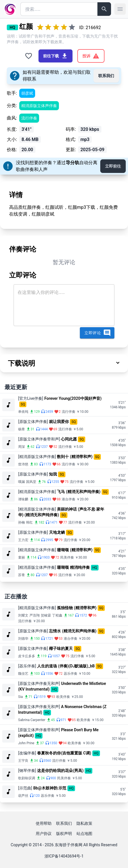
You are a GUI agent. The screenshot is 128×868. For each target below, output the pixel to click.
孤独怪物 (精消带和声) (77, 608)
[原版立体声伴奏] (33, 422)
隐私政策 (84, 823)
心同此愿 (69, 439)
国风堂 (31, 482)
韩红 (29, 522)
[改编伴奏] (27, 753)
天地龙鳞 (57, 532)
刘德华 (23, 639)
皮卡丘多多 (27, 656)
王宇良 (23, 761)
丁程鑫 (57, 615)
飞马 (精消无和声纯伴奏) (79, 492)
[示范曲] (25, 788)
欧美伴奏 (63, 697)
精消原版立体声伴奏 (39, 106)
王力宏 (23, 540)
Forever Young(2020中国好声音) (73, 398)
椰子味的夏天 (61, 648)
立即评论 (98, 333)
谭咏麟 (23, 499)
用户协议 (44, 834)
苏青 (22, 575)
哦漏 (22, 482)
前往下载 (56, 56)
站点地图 (84, 834)
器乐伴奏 (71, 674)
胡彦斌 (27, 93)
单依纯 (23, 412)
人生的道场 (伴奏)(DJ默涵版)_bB (66, 666)
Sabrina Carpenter (32, 720)
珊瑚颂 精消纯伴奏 (73, 567)
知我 (53, 474)
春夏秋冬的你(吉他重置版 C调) (64, 753)
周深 (22, 447)
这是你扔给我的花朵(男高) (60, 771)
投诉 (91, 56)
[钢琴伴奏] (27, 771)
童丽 (22, 557)
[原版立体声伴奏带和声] (39, 439)
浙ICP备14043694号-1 (64, 856)
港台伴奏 (69, 499)
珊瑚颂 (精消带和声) (75, 550)
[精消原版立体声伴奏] (37, 457)
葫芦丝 (23, 796)
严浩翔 (35, 615)
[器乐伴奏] (27, 666)
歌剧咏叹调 (27, 778)
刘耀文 (23, 615)
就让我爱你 (59, 422)
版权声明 (64, 834)
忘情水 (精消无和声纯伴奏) (73, 631)
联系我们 (106, 76)
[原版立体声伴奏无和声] (39, 683)
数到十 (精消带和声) (75, 457)
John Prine (26, 743)
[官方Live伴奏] (31, 398)
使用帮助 (44, 823)
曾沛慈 (23, 464)
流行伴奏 (29, 118)
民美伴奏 (67, 557)
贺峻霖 (46, 615)
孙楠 (22, 522)
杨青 (22, 429)
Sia (21, 697)
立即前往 (113, 166)
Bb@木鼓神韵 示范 (50, 788)
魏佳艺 (23, 674)
